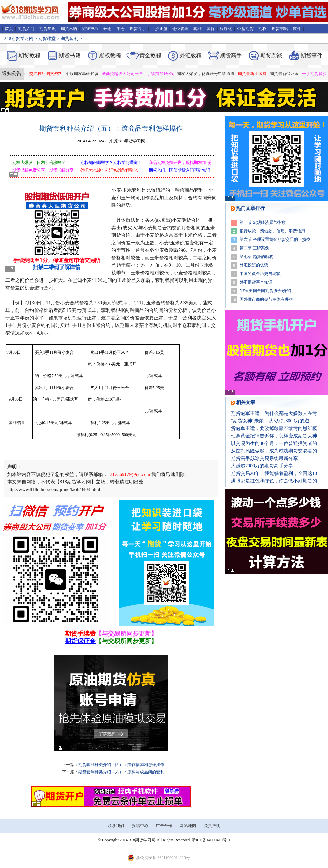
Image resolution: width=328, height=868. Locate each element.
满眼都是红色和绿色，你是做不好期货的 (274, 481)
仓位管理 (180, 29)
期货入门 (26, 29)
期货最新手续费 (255, 74)
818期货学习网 (19, 38)
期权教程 (110, 55)
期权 (262, 29)
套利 (197, 29)
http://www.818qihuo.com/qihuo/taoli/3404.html (54, 489)
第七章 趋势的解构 (256, 257)
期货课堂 (47, 38)
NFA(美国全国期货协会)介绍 (265, 291)
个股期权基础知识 (85, 74)
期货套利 (69, 38)
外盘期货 (245, 29)
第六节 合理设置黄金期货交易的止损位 (275, 240)
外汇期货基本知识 (256, 282)
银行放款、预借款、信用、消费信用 (272, 231)
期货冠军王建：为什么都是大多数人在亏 (274, 413)
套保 (211, 29)
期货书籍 (280, 29)
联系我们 (116, 826)
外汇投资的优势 (254, 265)
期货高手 (138, 29)
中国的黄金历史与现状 (260, 274)
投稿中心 (140, 826)
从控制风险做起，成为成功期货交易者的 (274, 451)
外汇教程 (191, 55)
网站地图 (188, 826)
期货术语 (69, 29)
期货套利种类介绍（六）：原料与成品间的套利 (121, 772)
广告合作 (164, 826)
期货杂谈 (271, 55)
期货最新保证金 (287, 74)
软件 (297, 29)
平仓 (121, 29)
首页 (9, 29)
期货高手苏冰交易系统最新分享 (264, 458)
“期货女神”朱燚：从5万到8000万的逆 (270, 421)
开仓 (107, 29)
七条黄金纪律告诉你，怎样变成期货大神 (274, 436)
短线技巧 (90, 29)
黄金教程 (150, 55)
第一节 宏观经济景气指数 (263, 222)
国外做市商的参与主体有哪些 (266, 299)
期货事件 (312, 55)
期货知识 (47, 29)
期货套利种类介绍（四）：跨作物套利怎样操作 (121, 765)
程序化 (226, 29)
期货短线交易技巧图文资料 (40, 74)
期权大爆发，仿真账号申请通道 (208, 74)
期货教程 (29, 55)
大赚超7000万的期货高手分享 (262, 466)
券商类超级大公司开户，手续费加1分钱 (140, 74)
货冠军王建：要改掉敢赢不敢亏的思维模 (274, 428)
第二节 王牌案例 (254, 248)
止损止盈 (159, 29)
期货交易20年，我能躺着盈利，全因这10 (274, 473)
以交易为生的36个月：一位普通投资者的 (274, 443)
